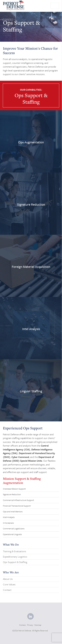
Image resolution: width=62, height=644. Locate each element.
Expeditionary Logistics (15, 557)
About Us (8, 579)
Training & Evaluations (15, 551)
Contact (7, 590)
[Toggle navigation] (55, 6)
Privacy (30, 625)
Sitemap (38, 625)
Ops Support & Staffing (15, 562)
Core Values (9, 584)
